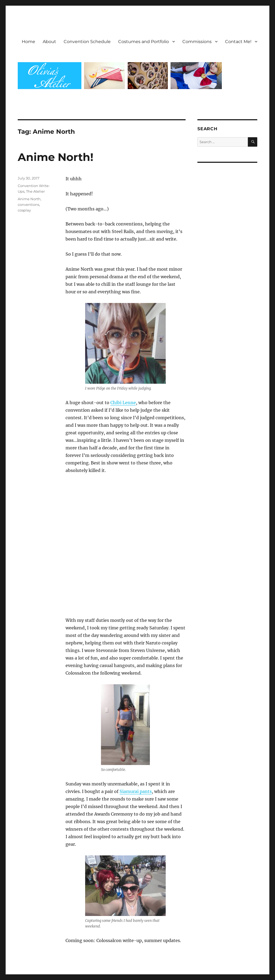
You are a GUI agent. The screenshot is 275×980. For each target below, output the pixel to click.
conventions (28, 205)
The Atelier (35, 191)
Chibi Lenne (123, 403)
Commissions (197, 42)
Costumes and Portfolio (144, 42)
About (49, 42)
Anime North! (56, 157)
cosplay (24, 210)
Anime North (29, 199)
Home (28, 42)
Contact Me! (238, 42)
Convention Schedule (87, 42)
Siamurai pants (136, 791)
